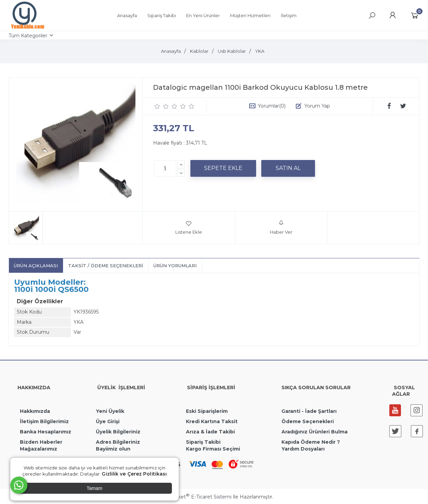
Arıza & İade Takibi (210, 432)
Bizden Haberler (41, 442)
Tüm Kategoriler (28, 36)
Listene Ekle (189, 228)
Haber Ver (281, 228)
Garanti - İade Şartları (309, 411)
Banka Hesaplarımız (46, 432)
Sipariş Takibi (203, 442)
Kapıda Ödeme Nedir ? (311, 442)
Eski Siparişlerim (207, 411)
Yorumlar (272, 106)
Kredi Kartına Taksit (212, 421)
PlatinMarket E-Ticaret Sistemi (193, 497)
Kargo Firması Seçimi (213, 449)
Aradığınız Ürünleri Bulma (314, 432)
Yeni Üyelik (110, 411)
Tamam (95, 488)
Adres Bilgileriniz (118, 442)
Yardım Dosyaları (303, 449)
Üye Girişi (108, 421)
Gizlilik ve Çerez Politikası (134, 474)
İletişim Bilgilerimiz (44, 421)
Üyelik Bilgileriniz (118, 432)
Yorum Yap (317, 106)
